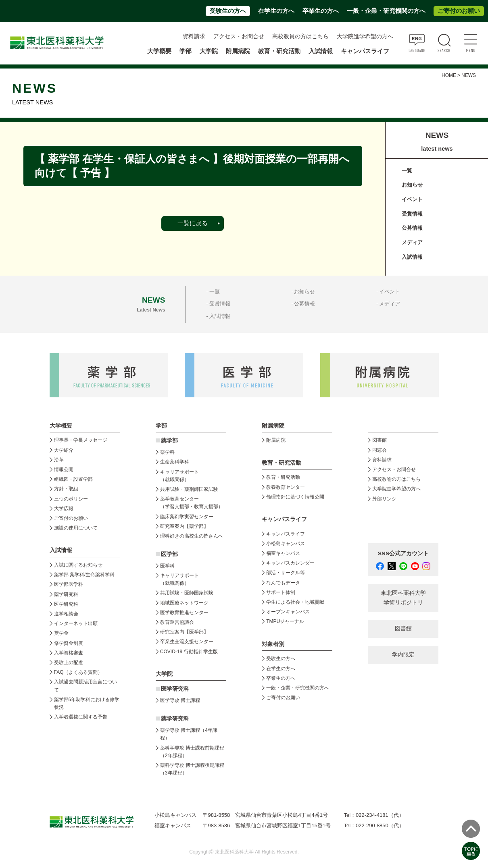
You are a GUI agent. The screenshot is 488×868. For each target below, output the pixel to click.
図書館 (380, 440)
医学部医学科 (69, 584)
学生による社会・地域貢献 (295, 602)
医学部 (169, 554)
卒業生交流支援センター (187, 642)
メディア (412, 242)
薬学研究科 (66, 594)
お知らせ (412, 185)
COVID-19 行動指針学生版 (189, 652)
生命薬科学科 (175, 462)
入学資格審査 (69, 653)
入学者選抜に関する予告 (81, 717)
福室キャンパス (283, 553)
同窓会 (380, 450)
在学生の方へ (276, 11)
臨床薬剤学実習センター (187, 517)
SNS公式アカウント (403, 553)
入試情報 (412, 257)
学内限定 (403, 655)
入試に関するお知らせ (78, 565)
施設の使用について (76, 528)
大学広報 (64, 509)
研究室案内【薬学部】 (184, 526)
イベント (412, 199)
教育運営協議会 (177, 622)
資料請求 (194, 36)
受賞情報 (412, 214)
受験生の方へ (228, 11)
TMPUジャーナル (285, 621)
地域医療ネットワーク (184, 603)
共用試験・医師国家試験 (187, 593)
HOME (449, 75)
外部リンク (384, 499)
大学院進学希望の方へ (365, 36)
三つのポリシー (71, 499)
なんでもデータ (283, 583)
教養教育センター (286, 487)
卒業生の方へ (321, 11)
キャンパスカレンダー (290, 563)
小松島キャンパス (286, 544)
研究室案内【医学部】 (184, 632)
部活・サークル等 (286, 573)
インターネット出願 (76, 623)
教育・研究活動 (283, 477)
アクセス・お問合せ (239, 36)
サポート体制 (281, 592)
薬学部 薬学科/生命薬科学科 (84, 575)
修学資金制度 (69, 643)
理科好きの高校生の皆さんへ (192, 536)
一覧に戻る (193, 223)
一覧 (407, 171)
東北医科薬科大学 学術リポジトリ (403, 598)
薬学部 (169, 441)
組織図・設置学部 (73, 479)
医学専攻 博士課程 (180, 700)
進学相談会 (66, 614)
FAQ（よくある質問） (78, 672)
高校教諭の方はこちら (396, 479)
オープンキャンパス (288, 612)
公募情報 (412, 228)
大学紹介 (64, 450)
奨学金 (61, 633)
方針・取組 (66, 489)
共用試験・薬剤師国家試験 (189, 489)
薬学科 (167, 452)
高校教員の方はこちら (300, 36)
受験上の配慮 (69, 662)
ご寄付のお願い (459, 11)
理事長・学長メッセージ (81, 440)
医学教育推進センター (184, 613)
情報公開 (64, 469)
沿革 (59, 460)
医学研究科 (66, 604)
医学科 (167, 566)
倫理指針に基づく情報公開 (295, 497)
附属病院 (238, 51)
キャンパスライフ (286, 534)
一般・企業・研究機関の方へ (386, 11)
